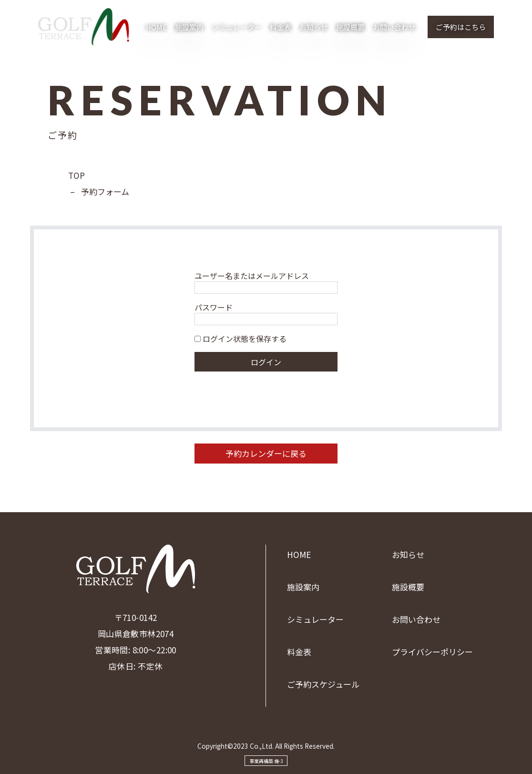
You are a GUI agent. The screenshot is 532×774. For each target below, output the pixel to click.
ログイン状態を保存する (240, 339)
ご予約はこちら (461, 27)
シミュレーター (237, 27)
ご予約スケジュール (323, 684)
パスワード (214, 307)
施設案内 (189, 27)
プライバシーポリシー (432, 652)
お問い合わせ (394, 27)
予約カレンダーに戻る (266, 453)
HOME (156, 27)
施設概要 (350, 27)
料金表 (281, 27)
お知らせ (314, 27)
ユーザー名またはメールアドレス (252, 276)
